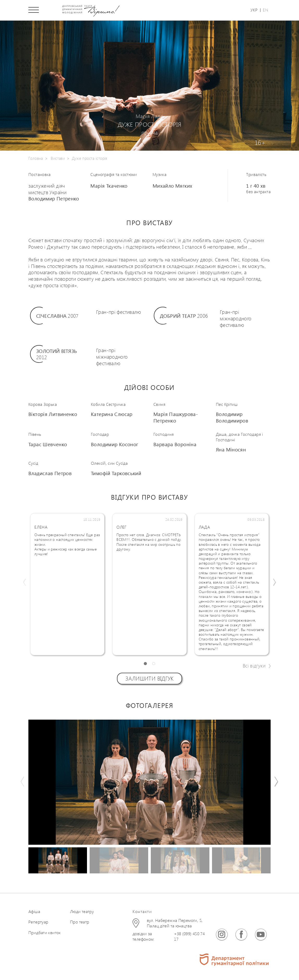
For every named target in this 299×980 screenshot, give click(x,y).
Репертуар (38, 923)
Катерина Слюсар (112, 415)
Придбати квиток (45, 933)
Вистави (58, 159)
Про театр (80, 923)
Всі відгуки (254, 666)
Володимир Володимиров (232, 418)
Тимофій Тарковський (116, 474)
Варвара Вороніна (175, 445)
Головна (36, 159)
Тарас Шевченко (48, 445)
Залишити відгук (150, 679)
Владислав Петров (50, 474)
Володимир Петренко (54, 199)
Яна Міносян (231, 450)
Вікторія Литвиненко (53, 415)
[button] (145, 664)
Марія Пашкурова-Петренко (176, 418)
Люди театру (82, 912)
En (265, 10)
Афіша (34, 912)
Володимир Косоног (114, 445)
